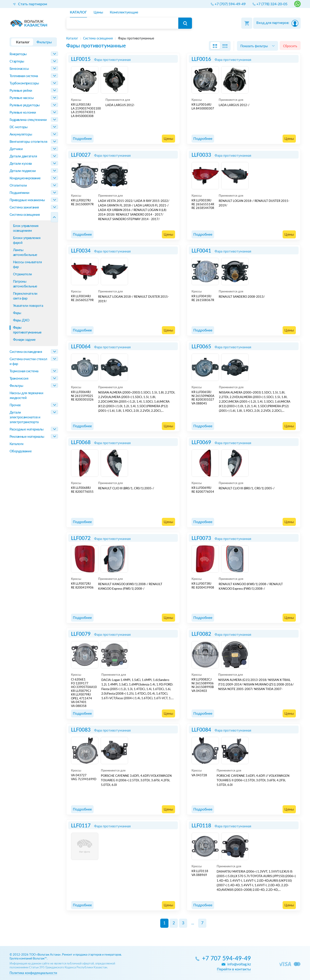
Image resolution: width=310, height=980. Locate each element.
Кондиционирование (25, 178)
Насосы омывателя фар (27, 265)
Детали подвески (23, 171)
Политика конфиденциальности (33, 973)
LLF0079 (81, 634)
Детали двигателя (23, 156)
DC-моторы (19, 127)
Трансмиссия (19, 379)
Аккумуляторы (21, 134)
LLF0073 (201, 538)
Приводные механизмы (27, 200)
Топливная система (24, 76)
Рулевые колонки (23, 113)
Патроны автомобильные (25, 284)
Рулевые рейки (21, 91)
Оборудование (21, 451)
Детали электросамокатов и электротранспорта (25, 417)
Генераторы (18, 54)
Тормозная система (24, 371)
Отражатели (23, 274)
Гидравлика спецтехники (28, 120)
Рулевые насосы (22, 98)
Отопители (18, 186)
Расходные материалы (27, 429)
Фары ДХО (21, 320)
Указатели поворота (28, 306)
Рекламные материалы (27, 437)
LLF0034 (81, 251)
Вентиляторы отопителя (28, 142)
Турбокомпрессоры (24, 83)
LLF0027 (81, 155)
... (193, 923)
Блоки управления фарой (27, 240)
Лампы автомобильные (25, 253)
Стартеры (17, 61)
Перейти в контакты (234, 969)
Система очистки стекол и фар (28, 362)
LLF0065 (201, 347)
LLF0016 (201, 59)
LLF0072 (81, 538)
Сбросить (290, 46)
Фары (17, 313)
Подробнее (82, 139)
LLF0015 (81, 59)
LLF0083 (81, 730)
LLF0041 (201, 251)
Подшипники (20, 193)
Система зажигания (24, 207)
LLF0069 (201, 443)
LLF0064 (81, 347)
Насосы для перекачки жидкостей (26, 396)
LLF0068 (81, 443)
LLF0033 (201, 155)
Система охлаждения (26, 352)
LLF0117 (81, 826)
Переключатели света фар (25, 296)
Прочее (15, 405)
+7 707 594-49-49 (226, 959)
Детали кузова (21, 164)
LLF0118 (201, 826)
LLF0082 (201, 634)
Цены (168, 139)
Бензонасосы (19, 69)
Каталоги (17, 444)
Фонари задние (24, 340)
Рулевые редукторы (25, 105)
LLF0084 (201, 730)
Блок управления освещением (26, 228)
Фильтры (16, 386)
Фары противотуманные (27, 330)
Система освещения (25, 215)
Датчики (16, 149)
